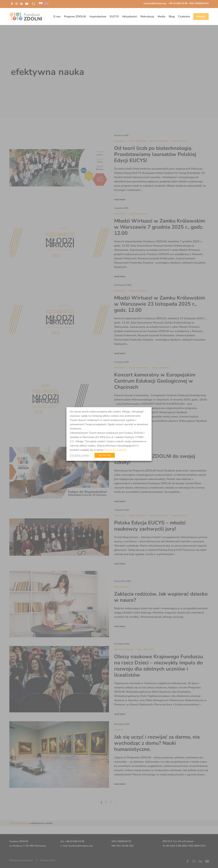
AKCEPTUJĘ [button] (105, 455)
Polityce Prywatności (115, 450)
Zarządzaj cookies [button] (80, 455)
